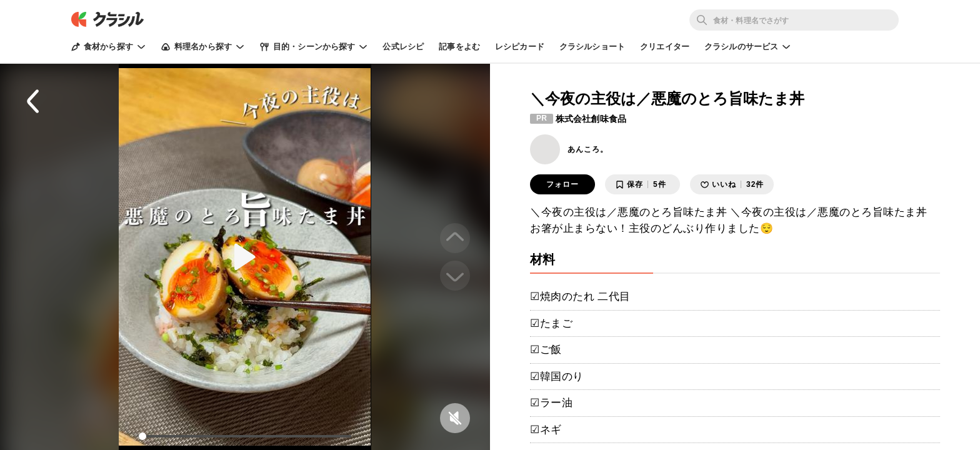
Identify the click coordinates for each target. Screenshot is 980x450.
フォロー (562, 184)
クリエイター (665, 47)
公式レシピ (403, 47)
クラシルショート (592, 47)
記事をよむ (459, 47)
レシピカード (520, 47)
